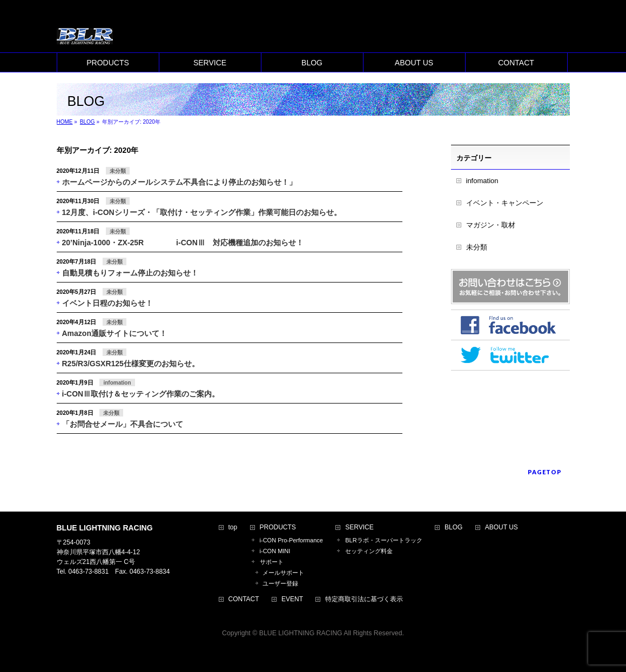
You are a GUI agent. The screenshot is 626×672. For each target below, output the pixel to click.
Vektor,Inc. (365, 644)
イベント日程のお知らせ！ (107, 303)
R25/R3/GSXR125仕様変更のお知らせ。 (131, 364)
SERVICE (359, 527)
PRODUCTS (278, 527)
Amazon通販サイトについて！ (115, 333)
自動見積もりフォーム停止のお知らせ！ (130, 273)
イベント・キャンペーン (505, 203)
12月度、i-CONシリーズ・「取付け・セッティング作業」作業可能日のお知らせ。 (202, 212)
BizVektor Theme (313, 644)
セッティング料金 (369, 551)
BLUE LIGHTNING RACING (301, 633)
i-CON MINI (275, 551)
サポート (272, 562)
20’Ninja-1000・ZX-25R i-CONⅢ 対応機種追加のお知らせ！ (183, 243)
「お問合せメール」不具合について (123, 424)
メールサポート (283, 573)
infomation (117, 383)
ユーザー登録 (280, 583)
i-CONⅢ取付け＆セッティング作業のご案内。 (141, 394)
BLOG (453, 527)
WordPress (264, 644)
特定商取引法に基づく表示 (364, 599)
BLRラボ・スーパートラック (383, 540)
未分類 (118, 171)
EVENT (292, 599)
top (233, 527)
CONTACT (244, 599)
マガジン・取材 (491, 225)
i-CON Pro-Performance (291, 540)
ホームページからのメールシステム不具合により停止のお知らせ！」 (179, 182)
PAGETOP (545, 472)
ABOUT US (502, 527)
